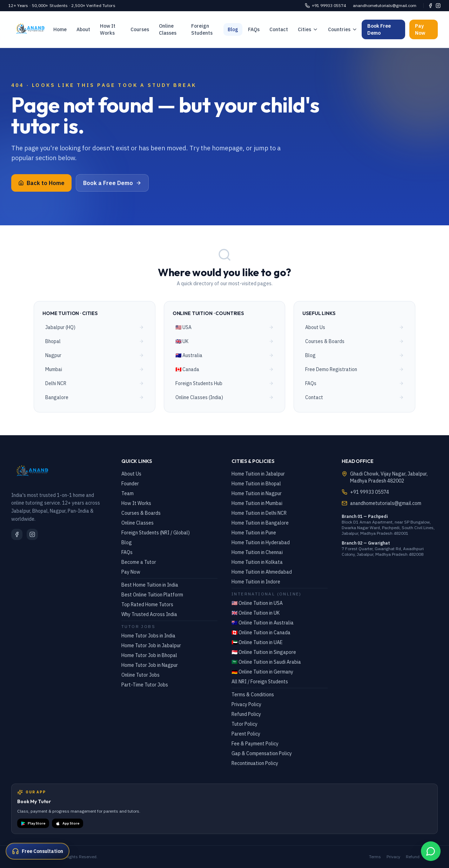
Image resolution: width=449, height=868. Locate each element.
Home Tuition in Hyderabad (261, 542)
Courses (140, 29)
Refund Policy (246, 714)
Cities (308, 29)
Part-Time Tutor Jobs (145, 685)
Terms (375, 857)
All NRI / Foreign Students (260, 682)
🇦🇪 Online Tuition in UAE (257, 642)
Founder (130, 484)
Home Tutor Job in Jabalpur (151, 645)
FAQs (254, 29)
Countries (343, 29)
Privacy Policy (246, 704)
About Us (131, 474)
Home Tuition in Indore (256, 582)
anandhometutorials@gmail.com (385, 5)
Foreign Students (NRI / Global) (156, 533)
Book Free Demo (379, 29)
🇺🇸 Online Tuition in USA (257, 603)
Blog (233, 29)
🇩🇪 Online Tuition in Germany (262, 672)
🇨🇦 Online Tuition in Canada (261, 633)
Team (128, 493)
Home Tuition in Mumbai (257, 503)
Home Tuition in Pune (254, 533)
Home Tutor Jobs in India (148, 636)
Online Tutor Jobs (140, 675)
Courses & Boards (141, 513)
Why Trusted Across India (149, 614)
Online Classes (168, 29)
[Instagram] (438, 6)
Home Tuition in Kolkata (257, 562)
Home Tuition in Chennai (257, 552)
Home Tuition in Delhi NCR (259, 513)
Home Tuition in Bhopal (256, 484)
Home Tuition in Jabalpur (258, 474)
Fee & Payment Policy (255, 744)
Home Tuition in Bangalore (260, 523)
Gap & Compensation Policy (262, 753)
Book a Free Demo (112, 183)
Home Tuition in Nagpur (257, 493)
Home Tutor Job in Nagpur (150, 665)
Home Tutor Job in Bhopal (149, 655)
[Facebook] (430, 6)
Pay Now (420, 29)
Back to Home (41, 183)
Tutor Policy (244, 724)
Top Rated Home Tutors (147, 604)
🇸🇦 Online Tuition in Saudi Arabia (266, 662)
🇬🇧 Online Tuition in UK (256, 613)
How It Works (108, 29)
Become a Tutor (139, 562)
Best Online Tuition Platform (152, 595)
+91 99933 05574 (325, 5)
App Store (68, 823)
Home (60, 29)
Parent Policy (246, 734)
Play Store (33, 823)
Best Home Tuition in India (150, 585)
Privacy (393, 857)
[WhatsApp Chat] (431, 851)
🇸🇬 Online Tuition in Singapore (264, 652)
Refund (413, 857)
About (83, 29)
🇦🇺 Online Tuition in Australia (263, 623)
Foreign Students (202, 29)
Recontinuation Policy (255, 763)
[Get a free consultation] (38, 851)
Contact (279, 29)
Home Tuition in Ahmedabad (262, 572)
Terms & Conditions (253, 695)
